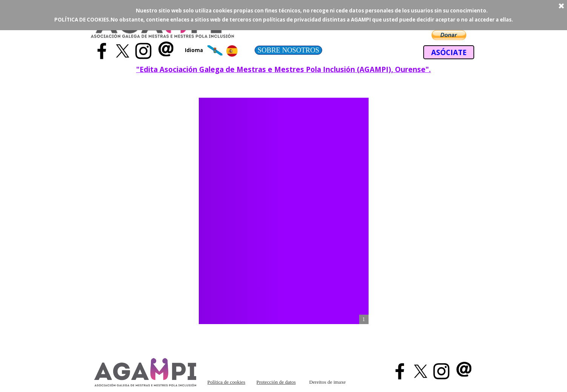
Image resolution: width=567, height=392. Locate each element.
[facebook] (102, 51)
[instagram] (143, 51)
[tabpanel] (196, 50)
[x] (123, 51)
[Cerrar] (561, 6)
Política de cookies (227, 382)
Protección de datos (276, 382)
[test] (288, 50)
